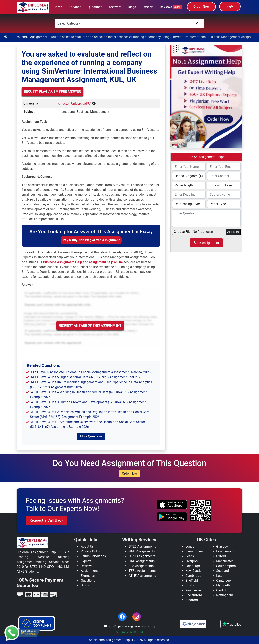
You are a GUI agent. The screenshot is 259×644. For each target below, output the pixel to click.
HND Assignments (142, 551)
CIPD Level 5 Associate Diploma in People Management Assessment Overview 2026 (91, 372)
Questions (95, 7)
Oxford (221, 556)
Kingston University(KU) (75, 103)
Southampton (226, 566)
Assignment (39, 37)
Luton (220, 576)
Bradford (192, 600)
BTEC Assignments (142, 546)
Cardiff (221, 590)
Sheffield (192, 580)
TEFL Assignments (142, 571)
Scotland (222, 571)
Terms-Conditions (93, 556)
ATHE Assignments (142, 576)
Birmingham (194, 551)
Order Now (201, 7)
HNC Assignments (142, 561)
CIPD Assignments (142, 556)
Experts (148, 7)
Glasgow (222, 546)
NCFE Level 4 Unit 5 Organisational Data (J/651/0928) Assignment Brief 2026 (87, 377)
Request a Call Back (46, 520)
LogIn (230, 6)
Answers (115, 7)
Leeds (190, 556)
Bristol (190, 585)
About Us (87, 546)
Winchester (193, 590)
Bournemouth (226, 551)
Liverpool (192, 561)
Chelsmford (194, 595)
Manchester (225, 561)
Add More (233, 232)
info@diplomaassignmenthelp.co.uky (130, 626)
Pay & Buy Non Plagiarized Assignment (91, 240)
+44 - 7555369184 (129, 632)
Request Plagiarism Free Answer (52, 91)
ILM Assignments (141, 566)
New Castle (193, 571)
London (191, 546)
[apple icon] (172, 505)
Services (75, 7)
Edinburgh (193, 566)
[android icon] (172, 517)
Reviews (171, 7)
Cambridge (193, 576)
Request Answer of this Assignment (90, 325)
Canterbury (224, 580)
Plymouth (223, 585)
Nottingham (225, 595)
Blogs (132, 7)
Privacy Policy (91, 551)
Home (58, 7)
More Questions (91, 436)
